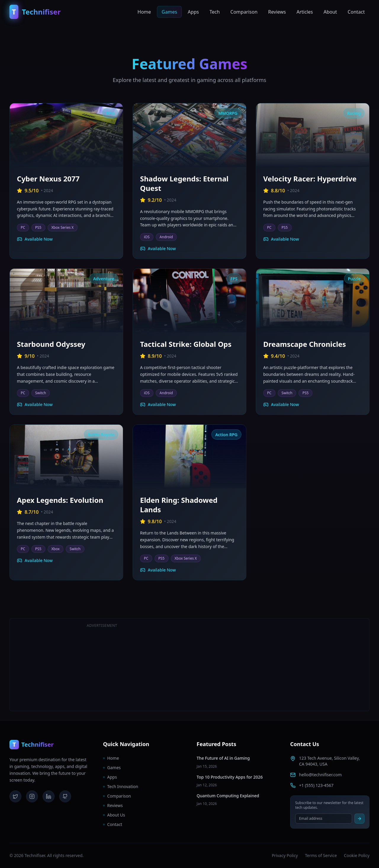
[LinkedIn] (49, 796)
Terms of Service (321, 855)
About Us (114, 815)
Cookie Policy (357, 855)
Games (169, 12)
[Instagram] (32, 796)
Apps (193, 12)
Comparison (244, 12)
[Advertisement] (277, 665)
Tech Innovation (121, 786)
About (330, 12)
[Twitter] (15, 796)
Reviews (277, 12)
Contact (356, 12)
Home (144, 12)
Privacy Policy (285, 855)
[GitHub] (65, 796)
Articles (305, 12)
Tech (215, 12)
